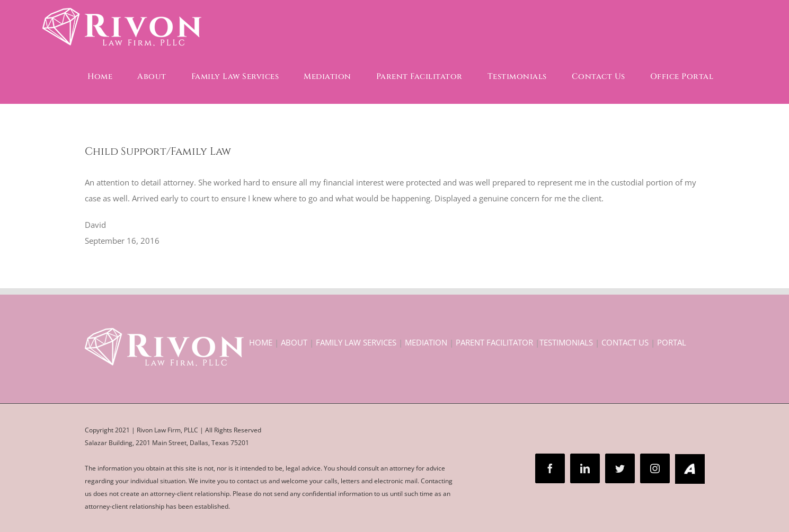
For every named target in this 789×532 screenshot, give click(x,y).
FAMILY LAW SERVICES (356, 342)
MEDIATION (426, 342)
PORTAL (672, 342)
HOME (261, 342)
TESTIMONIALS (566, 342)
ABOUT (294, 342)
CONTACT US (625, 342)
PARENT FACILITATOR (494, 342)
